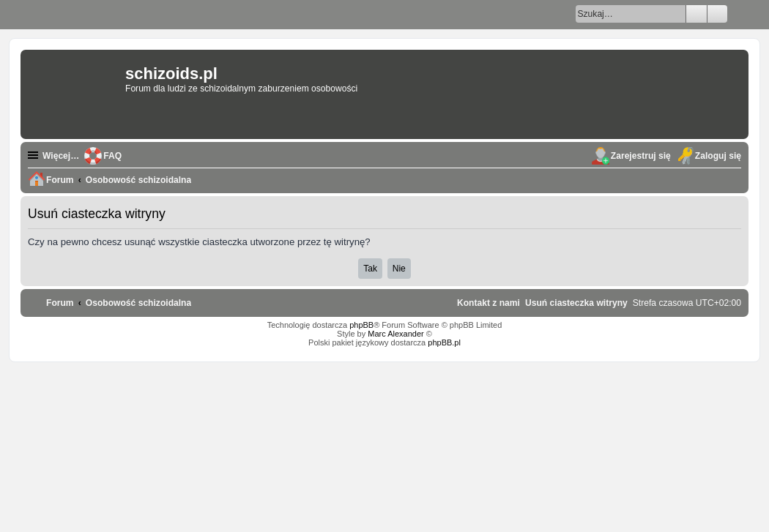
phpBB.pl (444, 342)
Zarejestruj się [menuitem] (641, 156)
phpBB (361, 325)
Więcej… (61, 156)
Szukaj (696, 14)
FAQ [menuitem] (112, 156)
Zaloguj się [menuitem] (718, 156)
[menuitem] (576, 303)
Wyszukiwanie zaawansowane (717, 14)
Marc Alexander (395, 334)
